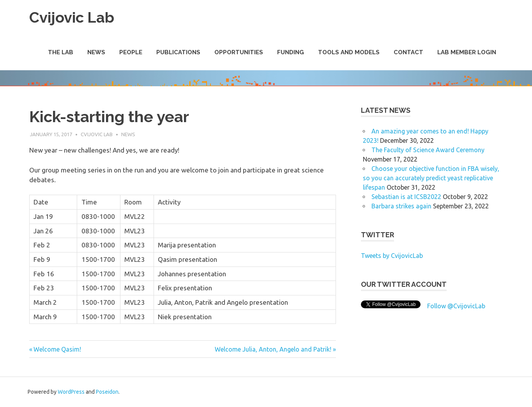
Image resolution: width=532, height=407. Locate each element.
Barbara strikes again (401, 206)
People (131, 52)
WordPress (71, 392)
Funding (291, 52)
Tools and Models (349, 52)
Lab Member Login (467, 52)
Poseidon (107, 392)
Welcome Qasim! (57, 349)
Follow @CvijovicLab (456, 306)
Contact (408, 52)
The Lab (61, 52)
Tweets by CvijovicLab (392, 256)
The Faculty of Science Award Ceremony (428, 150)
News (96, 52)
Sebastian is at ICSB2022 (406, 197)
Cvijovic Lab (72, 17)
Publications (178, 52)
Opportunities (239, 52)
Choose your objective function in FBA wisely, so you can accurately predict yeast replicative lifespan (431, 178)
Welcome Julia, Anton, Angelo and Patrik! (273, 349)
